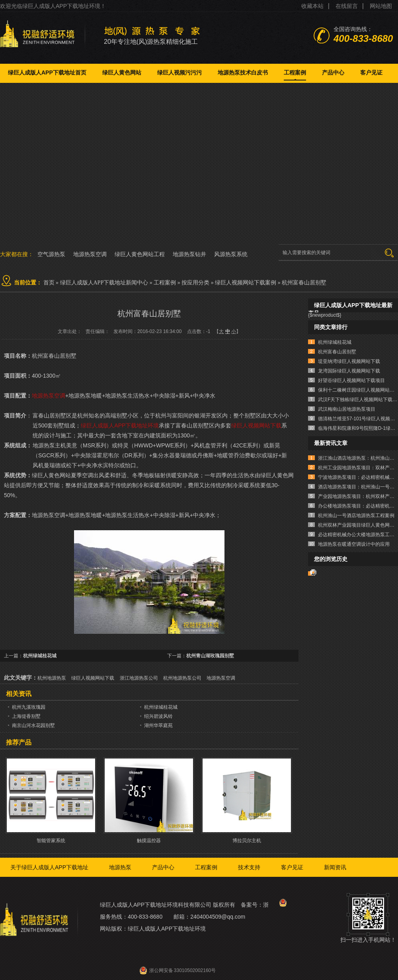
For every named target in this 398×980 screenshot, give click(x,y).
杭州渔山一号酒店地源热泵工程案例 (356, 515)
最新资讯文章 (331, 443)
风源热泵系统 (231, 254)
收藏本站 (312, 6)
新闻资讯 (335, 867)
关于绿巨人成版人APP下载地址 (49, 867)
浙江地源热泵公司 (139, 678)
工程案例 (295, 73)
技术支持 (249, 867)
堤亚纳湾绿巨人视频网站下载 (349, 361)
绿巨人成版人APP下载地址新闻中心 (104, 283)
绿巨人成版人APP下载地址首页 (47, 73)
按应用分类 (195, 283)
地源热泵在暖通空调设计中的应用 (354, 544)
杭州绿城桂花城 (40, 656)
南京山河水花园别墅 (33, 725)
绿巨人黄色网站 (122, 73)
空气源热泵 (51, 254)
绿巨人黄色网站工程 (140, 254)
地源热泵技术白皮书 (243, 73)
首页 (49, 283)
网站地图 (381, 6)
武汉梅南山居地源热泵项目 (347, 409)
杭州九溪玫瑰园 (29, 707)
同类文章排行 (331, 327)
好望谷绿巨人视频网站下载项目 (351, 380)
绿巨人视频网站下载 (256, 425)
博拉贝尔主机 (247, 841)
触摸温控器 (149, 841)
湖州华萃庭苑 (158, 725)
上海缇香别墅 (26, 716)
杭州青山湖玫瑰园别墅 (210, 656)
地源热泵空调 (90, 254)
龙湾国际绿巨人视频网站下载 (349, 371)
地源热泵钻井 (189, 254)
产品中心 (333, 73)
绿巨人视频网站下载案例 (246, 283)
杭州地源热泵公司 (182, 678)
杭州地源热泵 (52, 678)
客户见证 (371, 73)
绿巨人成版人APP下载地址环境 (120, 425)
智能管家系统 (51, 841)
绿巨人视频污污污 (179, 73)
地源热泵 (120, 867)
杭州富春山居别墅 (304, 283)
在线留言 (347, 6)
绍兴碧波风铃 (158, 716)
